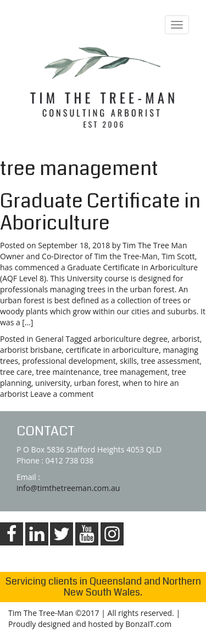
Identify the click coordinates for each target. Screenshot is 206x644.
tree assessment (171, 361)
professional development (69, 361)
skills (128, 361)
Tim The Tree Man (155, 245)
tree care (16, 372)
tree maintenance (67, 372)
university (53, 383)
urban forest (96, 383)
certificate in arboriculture (113, 350)
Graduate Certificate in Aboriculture (100, 212)
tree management (135, 372)
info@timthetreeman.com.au (68, 488)
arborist (185, 339)
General (49, 339)
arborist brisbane (31, 350)
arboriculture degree (130, 339)
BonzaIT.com (148, 624)
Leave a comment (62, 394)
